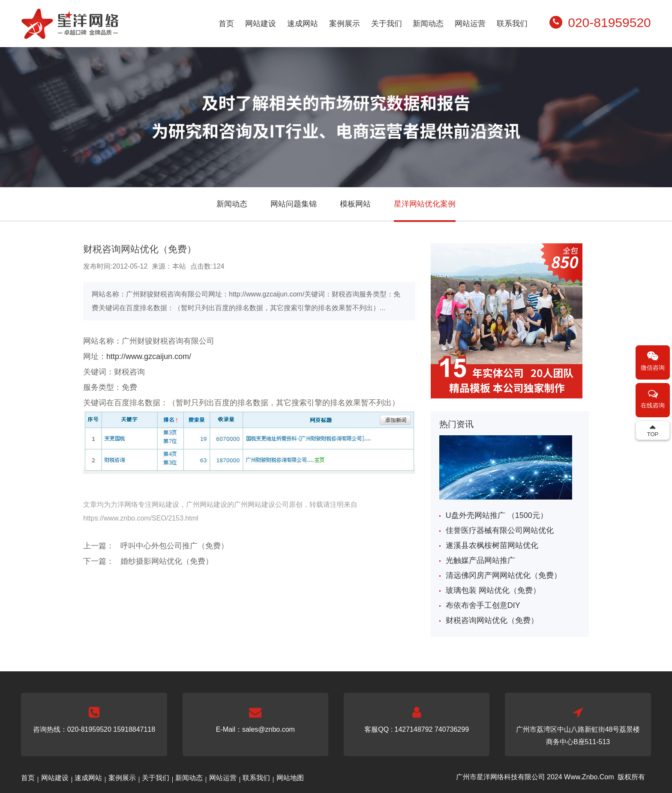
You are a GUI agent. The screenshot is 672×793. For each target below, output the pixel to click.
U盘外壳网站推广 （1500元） (497, 515)
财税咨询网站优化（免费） (492, 620)
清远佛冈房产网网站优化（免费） (504, 575)
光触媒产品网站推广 (480, 560)
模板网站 (355, 204)
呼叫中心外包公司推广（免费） (174, 546)
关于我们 (387, 24)
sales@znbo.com (268, 729)
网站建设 (261, 24)
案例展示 (345, 24)
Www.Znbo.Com (589, 777)
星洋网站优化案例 (425, 204)
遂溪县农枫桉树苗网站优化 (492, 545)
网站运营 (470, 24)
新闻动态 (428, 24)
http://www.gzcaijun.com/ (149, 356)
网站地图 (290, 778)
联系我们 (512, 24)
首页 (226, 24)
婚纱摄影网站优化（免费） (167, 561)
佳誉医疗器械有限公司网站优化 (500, 530)
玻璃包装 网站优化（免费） (493, 590)
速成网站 (303, 24)
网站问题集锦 (294, 204)
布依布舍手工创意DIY (483, 605)
